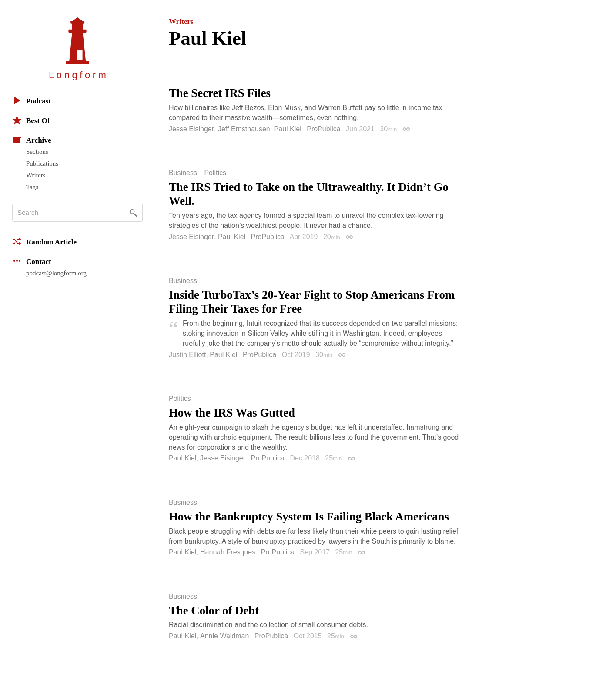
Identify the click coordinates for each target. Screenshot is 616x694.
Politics (215, 173)
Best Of (31, 120)
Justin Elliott (187, 355)
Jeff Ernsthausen (244, 129)
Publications (42, 163)
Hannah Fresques (228, 552)
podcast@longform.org (56, 273)
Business (183, 173)
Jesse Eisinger (191, 129)
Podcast (32, 100)
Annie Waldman (224, 636)
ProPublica (323, 129)
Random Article (44, 241)
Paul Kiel (288, 129)
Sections (37, 152)
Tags (32, 187)
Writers (36, 175)
